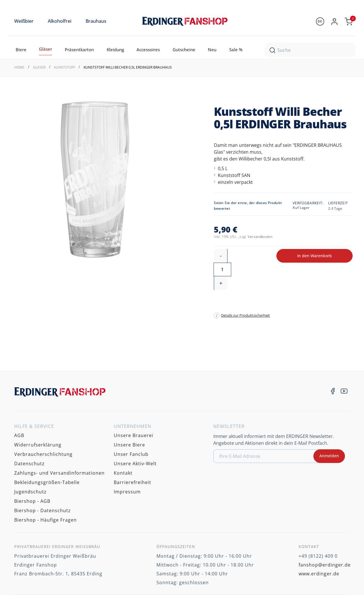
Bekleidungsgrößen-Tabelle (47, 452)
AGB (19, 408)
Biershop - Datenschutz (43, 478)
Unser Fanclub (131, 425)
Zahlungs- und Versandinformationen (59, 443)
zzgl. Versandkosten (330, 575)
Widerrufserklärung (38, 417)
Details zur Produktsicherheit (245, 288)
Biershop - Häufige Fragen (45, 487)
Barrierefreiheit (133, 452)
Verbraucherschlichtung (43, 425)
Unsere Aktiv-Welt (135, 434)
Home (20, 67)
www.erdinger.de (319, 540)
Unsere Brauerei (134, 408)
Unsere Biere (129, 417)
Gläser (40, 67)
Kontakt (123, 443)
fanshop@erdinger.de (325, 532)
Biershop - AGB (32, 470)
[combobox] (310, 50)
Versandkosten (260, 237)
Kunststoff (65, 67)
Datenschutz (29, 434)
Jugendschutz (30, 461)
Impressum (127, 461)
